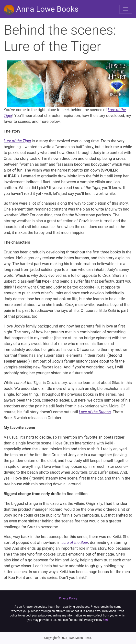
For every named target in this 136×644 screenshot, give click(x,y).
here (106, 620)
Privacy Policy (68, 598)
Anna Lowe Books (41, 10)
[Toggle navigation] (126, 9)
